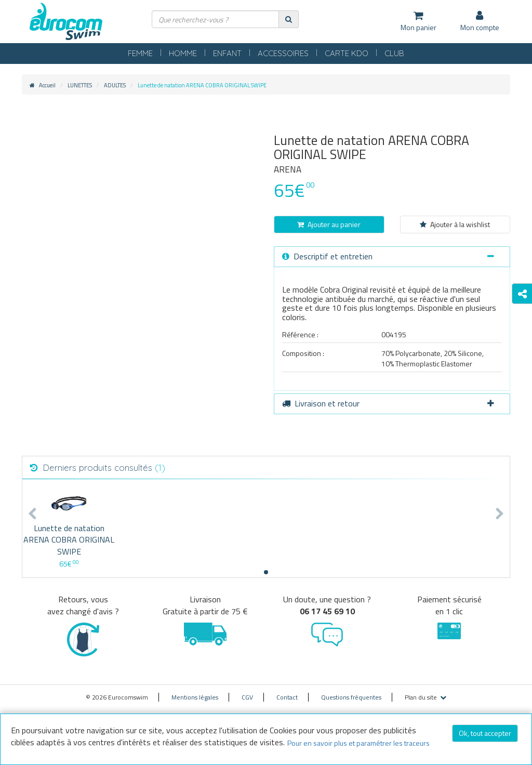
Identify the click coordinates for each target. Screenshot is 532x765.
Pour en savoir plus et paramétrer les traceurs (358, 743)
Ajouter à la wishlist (455, 224)
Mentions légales (195, 697)
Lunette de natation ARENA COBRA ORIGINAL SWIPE (69, 540)
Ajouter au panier (329, 224)
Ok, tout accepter (485, 733)
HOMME (183, 53)
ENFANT (227, 53)
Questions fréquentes (351, 697)
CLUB (394, 53)
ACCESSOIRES (283, 53)
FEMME (140, 53)
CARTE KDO (347, 53)
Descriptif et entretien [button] (388, 256)
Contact (287, 697)
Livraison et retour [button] (388, 403)
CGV (247, 697)
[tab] (392, 257)
